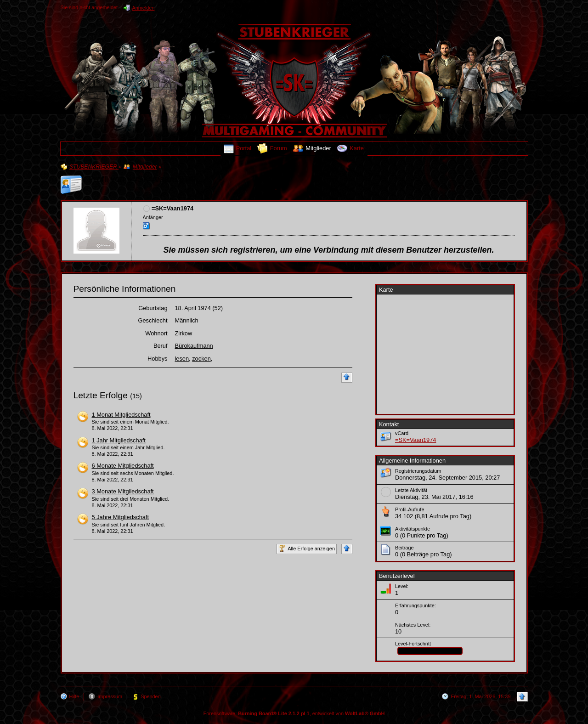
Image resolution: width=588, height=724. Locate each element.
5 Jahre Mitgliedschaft (120, 517)
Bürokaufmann (194, 346)
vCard (402, 433)
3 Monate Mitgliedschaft (123, 491)
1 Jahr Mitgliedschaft (119, 440)
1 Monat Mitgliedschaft (121, 415)
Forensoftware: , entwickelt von (294, 713)
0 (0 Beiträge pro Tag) (424, 554)
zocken (201, 359)
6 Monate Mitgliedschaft (123, 466)
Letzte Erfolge (101, 395)
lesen (182, 359)
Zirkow (184, 333)
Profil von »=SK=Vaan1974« (144, 179)
